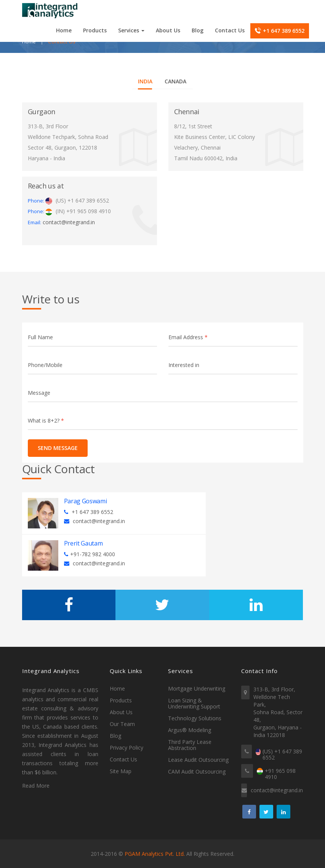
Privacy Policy (126, 748)
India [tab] (145, 81)
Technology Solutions (195, 718)
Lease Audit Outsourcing (198, 760)
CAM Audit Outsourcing (197, 772)
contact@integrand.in (69, 222)
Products (95, 30)
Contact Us (230, 30)
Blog (198, 30)
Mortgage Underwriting (197, 689)
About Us (168, 30)
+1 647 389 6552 (280, 31)
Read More (36, 786)
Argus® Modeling (190, 730)
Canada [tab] (175, 81)
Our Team (122, 724)
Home (64, 30)
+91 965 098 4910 (280, 774)
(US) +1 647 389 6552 (282, 755)
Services (131, 30)
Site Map (121, 771)
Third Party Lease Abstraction (190, 745)
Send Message (55, 448)
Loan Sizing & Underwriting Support (194, 704)
